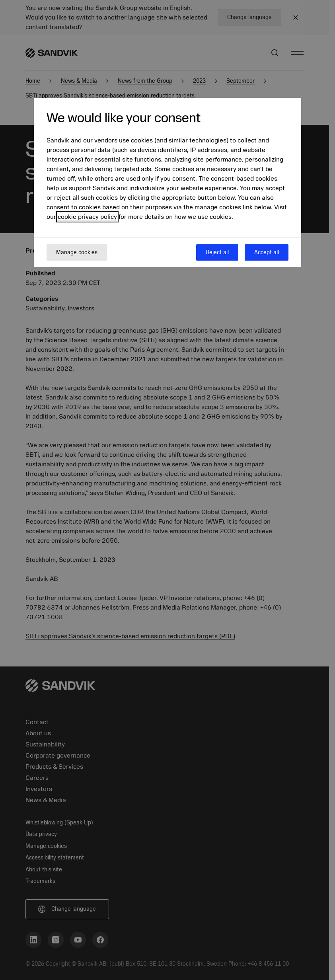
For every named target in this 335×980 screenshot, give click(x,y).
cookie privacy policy (87, 217)
